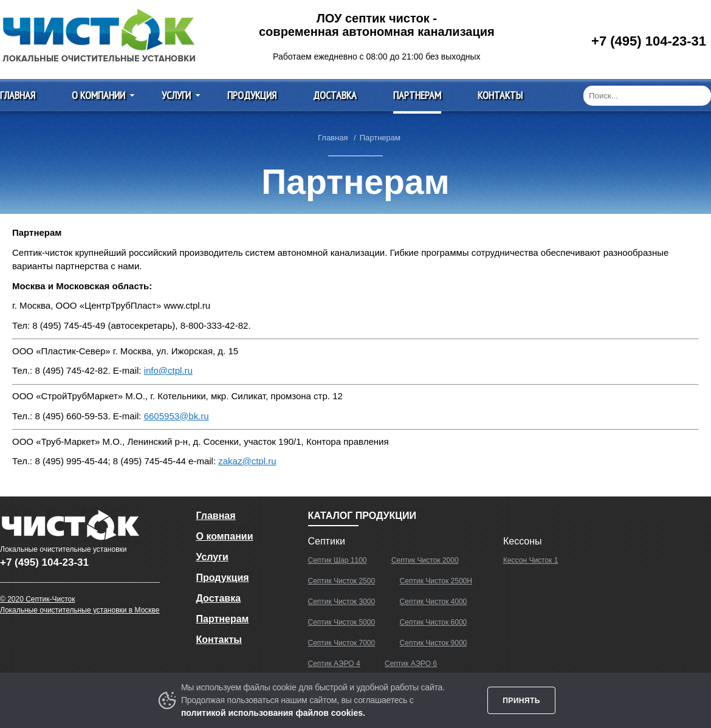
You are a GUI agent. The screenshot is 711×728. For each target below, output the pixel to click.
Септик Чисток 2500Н (436, 581)
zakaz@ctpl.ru (247, 461)
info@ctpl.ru (168, 370)
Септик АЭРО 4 (334, 664)
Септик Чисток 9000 (434, 643)
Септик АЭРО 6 (411, 664)
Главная (18, 95)
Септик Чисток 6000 (434, 622)
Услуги (176, 95)
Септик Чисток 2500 (342, 581)
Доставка (335, 95)
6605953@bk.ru (177, 416)
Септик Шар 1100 (338, 560)
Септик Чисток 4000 (434, 602)
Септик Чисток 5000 (342, 622)
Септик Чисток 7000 (342, 643)
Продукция (252, 95)
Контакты (500, 95)
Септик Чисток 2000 (425, 560)
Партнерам (417, 95)
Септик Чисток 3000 (342, 602)
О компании (98, 95)
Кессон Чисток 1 (531, 560)
